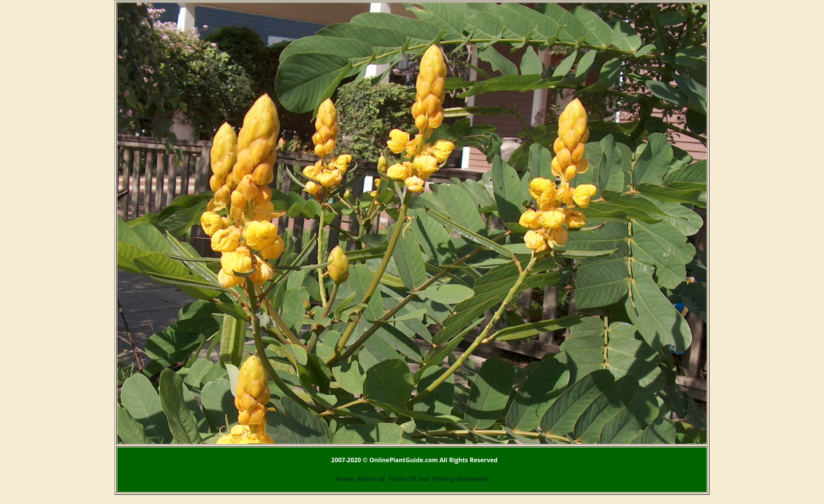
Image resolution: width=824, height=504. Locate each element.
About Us (371, 479)
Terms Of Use (409, 479)
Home (344, 479)
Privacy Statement (461, 479)
